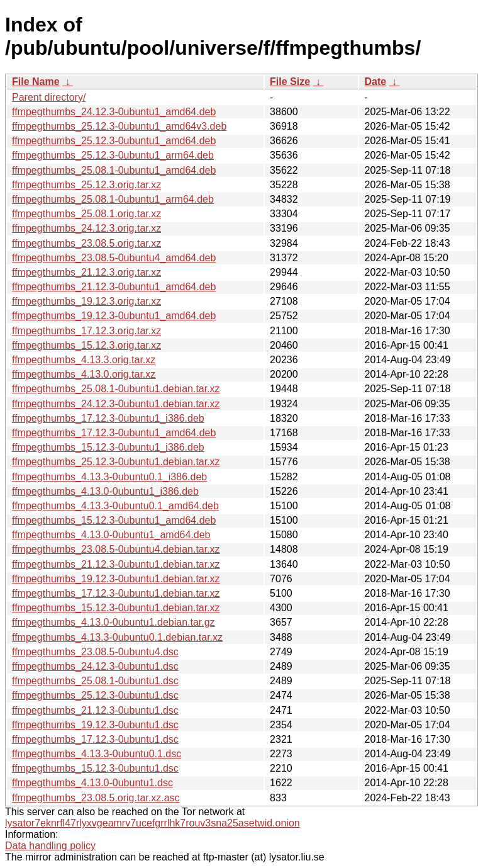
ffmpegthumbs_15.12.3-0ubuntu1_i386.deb (108, 447)
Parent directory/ (49, 97)
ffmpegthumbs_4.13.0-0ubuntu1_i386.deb (105, 491)
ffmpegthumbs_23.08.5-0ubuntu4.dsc (95, 652)
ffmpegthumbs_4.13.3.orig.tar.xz (84, 360)
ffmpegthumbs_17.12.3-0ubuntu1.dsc (95, 739)
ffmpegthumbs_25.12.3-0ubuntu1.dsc (95, 695)
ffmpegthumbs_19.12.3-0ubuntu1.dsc (95, 725)
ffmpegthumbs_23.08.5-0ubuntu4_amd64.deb (114, 258)
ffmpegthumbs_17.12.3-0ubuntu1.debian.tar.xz (116, 593)
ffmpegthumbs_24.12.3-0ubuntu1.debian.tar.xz (116, 404)
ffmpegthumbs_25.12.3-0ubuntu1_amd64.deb (114, 141)
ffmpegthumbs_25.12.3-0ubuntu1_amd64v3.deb (119, 126)
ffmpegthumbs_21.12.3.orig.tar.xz (86, 272)
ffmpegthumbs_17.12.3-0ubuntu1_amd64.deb (114, 433)
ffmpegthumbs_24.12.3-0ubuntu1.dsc (95, 666)
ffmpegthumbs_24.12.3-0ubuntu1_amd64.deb (114, 112)
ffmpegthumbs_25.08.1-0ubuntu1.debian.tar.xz (116, 389)
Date (375, 82)
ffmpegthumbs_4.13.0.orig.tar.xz (84, 374)
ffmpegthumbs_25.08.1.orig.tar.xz (86, 214)
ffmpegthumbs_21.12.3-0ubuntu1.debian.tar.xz (116, 564)
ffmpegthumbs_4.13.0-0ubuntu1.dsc (92, 783)
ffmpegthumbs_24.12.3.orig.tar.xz (86, 228)
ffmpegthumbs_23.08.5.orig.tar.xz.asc (96, 798)
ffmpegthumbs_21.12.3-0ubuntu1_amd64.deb (114, 287)
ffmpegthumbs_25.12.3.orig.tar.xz (86, 185)
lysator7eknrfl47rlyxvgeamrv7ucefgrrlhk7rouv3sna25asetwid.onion (153, 823)
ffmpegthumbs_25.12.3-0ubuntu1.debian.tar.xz (116, 462)
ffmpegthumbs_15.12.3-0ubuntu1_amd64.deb (114, 520)
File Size (290, 82)
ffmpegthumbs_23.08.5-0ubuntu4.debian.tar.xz (116, 549)
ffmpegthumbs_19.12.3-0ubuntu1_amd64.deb (114, 316)
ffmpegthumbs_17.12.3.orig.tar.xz (86, 331)
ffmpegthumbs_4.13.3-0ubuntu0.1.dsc (97, 754)
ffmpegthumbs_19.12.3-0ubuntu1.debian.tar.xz (116, 579)
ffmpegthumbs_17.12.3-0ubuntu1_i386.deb (108, 418)
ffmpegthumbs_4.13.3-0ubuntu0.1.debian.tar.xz (117, 637)
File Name (36, 82)
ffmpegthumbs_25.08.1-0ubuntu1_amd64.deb (114, 170)
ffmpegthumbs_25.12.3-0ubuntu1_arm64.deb (113, 155)
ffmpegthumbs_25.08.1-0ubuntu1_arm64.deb (113, 199)
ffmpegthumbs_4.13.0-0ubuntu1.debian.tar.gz (114, 622)
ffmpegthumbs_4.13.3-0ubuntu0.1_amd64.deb (115, 506)
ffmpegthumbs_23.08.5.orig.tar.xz (86, 243)
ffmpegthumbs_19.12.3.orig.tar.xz (86, 301)
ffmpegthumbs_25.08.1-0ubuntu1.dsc (95, 681)
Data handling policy (50, 846)
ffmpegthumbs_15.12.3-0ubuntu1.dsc (95, 768)
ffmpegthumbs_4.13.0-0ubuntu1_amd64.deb (111, 535)
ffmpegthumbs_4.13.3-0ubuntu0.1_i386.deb (109, 477)
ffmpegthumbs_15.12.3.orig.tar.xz (86, 345)
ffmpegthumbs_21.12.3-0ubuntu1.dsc (95, 710)
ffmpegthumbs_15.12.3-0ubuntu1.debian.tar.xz (116, 608)
